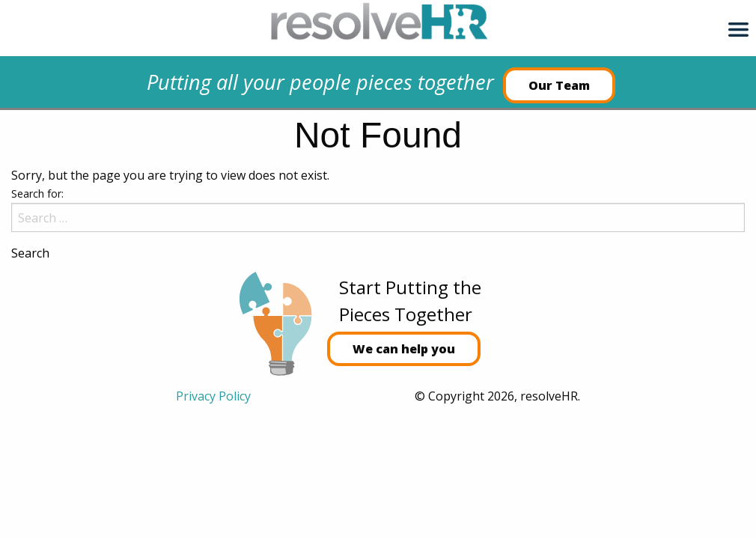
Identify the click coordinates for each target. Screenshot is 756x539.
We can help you (404, 349)
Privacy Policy (213, 396)
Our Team (559, 85)
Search (30, 253)
